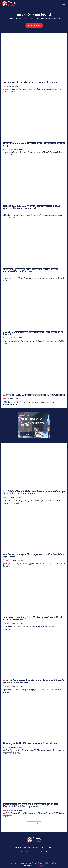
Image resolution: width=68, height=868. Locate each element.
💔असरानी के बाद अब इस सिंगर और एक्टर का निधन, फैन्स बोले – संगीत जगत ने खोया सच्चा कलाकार (34, 682)
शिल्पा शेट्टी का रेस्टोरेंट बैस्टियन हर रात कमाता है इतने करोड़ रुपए (31, 743)
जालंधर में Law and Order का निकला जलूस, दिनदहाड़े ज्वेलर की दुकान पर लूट (34, 144)
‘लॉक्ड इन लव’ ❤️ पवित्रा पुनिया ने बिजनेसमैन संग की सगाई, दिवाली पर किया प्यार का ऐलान (33, 619)
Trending (6, 149)
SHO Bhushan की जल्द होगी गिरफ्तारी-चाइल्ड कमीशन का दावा (31, 82)
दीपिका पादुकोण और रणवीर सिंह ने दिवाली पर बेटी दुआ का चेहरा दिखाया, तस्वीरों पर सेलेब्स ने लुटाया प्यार (30, 805)
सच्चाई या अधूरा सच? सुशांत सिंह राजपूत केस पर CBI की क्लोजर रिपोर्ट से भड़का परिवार (34, 556)
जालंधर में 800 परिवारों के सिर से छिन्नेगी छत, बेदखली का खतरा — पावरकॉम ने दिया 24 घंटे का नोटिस (32, 270)
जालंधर (6, 86)
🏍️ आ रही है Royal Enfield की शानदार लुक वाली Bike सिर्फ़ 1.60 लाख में (34, 395)
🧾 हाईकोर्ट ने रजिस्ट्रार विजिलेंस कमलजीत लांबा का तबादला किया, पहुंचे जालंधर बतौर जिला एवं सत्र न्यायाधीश (34, 493)
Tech (5, 212)
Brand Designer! (38, 866)
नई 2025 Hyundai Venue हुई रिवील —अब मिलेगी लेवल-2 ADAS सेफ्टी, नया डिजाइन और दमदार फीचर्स (32, 207)
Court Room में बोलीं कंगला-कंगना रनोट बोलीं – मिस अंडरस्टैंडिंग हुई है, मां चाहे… (33, 333)
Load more (34, 824)
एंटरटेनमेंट (6, 560)
